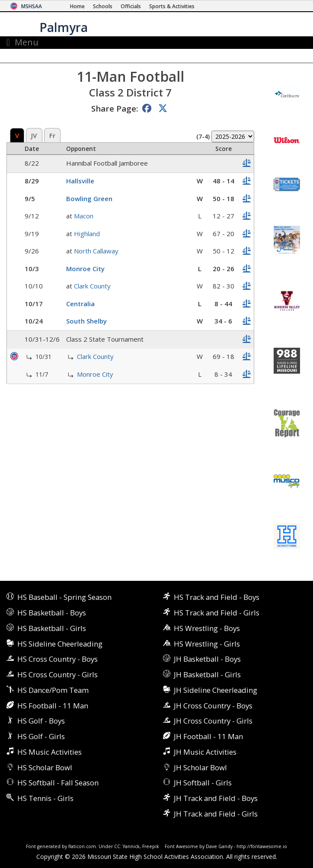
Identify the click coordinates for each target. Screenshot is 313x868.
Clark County (92, 286)
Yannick (131, 846)
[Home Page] (77, 6)
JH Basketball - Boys (207, 659)
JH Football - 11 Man (208, 736)
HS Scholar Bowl (45, 767)
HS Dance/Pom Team (53, 690)
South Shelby (86, 321)
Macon (84, 216)
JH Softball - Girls (203, 783)
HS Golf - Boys (41, 721)
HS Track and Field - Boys (217, 597)
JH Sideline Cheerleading (216, 690)
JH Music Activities (205, 752)
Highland (87, 234)
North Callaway (96, 251)
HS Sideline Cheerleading (60, 644)
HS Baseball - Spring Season (64, 597)
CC (117, 846)
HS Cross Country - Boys (57, 659)
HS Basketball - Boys (52, 613)
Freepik (151, 846)
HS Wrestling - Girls (207, 644)
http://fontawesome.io (262, 846)
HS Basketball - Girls (52, 628)
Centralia (80, 304)
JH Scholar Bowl (200, 767)
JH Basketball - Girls (207, 674)
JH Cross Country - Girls (213, 721)
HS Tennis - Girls (45, 798)
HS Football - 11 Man (53, 706)
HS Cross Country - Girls (57, 674)
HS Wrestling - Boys (207, 628)
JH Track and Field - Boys (216, 798)
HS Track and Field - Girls (217, 613)
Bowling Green (89, 199)
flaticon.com (82, 846)
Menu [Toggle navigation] (23, 42)
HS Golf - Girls (41, 736)
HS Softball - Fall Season (58, 783)
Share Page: (115, 108)
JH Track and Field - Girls (216, 814)
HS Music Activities (50, 752)
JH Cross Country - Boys (213, 706)
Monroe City (85, 269)
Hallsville (80, 181)
